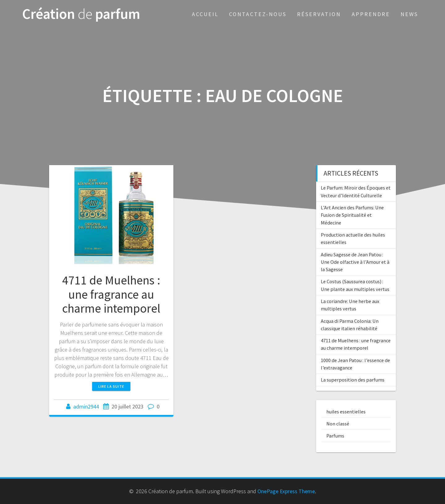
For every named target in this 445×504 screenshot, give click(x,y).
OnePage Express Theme (286, 491)
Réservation (319, 14)
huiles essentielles (346, 412)
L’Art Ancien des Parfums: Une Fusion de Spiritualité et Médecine (352, 215)
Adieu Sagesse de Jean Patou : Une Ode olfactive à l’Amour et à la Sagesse (355, 262)
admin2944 (86, 406)
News (409, 14)
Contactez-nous (258, 14)
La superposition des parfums (353, 380)
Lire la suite (111, 386)
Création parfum (81, 14)
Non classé (338, 424)
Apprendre (371, 14)
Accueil (205, 14)
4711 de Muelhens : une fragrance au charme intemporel (111, 294)
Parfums (335, 436)
